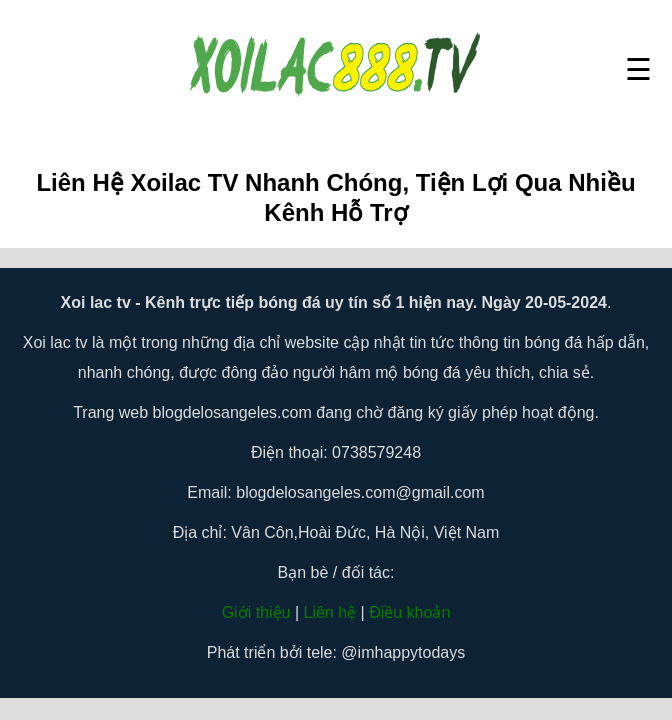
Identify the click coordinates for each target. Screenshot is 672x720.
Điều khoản (409, 612)
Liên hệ (330, 612)
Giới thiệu (256, 612)
